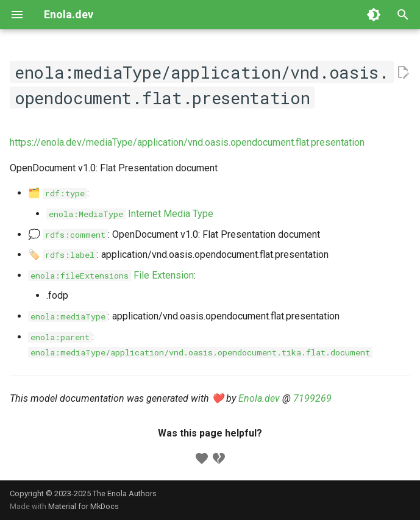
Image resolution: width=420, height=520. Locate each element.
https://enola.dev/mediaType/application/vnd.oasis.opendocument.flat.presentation (187, 142)
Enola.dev (259, 398)
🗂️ (58, 193)
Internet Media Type (130, 214)
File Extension (111, 275)
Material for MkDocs (84, 506)
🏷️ (62, 255)
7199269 (312, 398)
